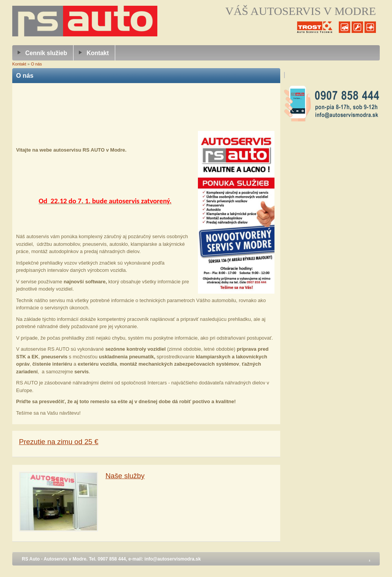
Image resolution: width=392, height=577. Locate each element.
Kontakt (98, 53)
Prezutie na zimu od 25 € (59, 442)
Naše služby (125, 476)
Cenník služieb (46, 53)
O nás (37, 64)
